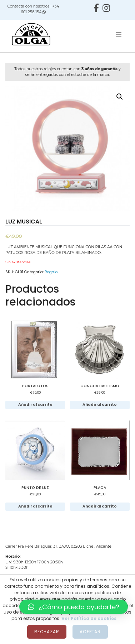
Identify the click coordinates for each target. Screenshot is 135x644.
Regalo (51, 272)
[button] (74, 607)
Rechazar (47, 632)
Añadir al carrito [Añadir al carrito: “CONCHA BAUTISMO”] (100, 405)
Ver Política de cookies (89, 618)
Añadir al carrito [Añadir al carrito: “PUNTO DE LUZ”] (35, 506)
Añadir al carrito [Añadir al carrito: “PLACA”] (100, 506)
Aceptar (90, 632)
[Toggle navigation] (119, 34)
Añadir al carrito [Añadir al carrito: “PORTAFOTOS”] (35, 405)
